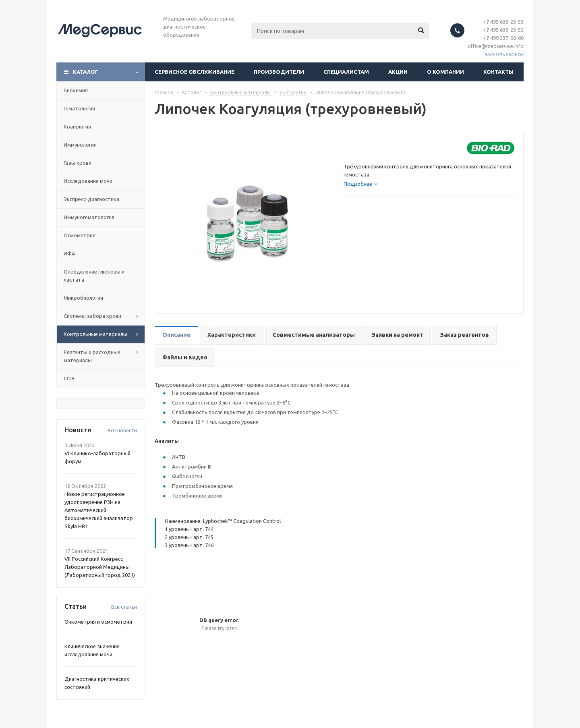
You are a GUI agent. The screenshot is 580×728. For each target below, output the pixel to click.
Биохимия (76, 90)
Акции (398, 72)
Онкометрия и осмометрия (98, 622)
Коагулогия (77, 127)
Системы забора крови (92, 316)
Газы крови (78, 163)
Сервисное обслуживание (195, 72)
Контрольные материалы (95, 334)
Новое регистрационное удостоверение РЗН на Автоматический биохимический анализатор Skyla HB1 (99, 510)
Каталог (86, 72)
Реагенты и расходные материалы (92, 356)
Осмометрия (80, 235)
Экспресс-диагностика (91, 199)
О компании (445, 72)
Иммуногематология (89, 217)
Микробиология (83, 298)
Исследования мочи (88, 181)
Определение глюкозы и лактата (94, 276)
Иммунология (80, 145)
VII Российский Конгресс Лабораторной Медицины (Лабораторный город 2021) (100, 567)
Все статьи (124, 607)
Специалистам (346, 72)
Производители (279, 72)
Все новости (122, 430)
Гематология (79, 108)
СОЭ (69, 378)
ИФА (69, 253)
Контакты (498, 72)
